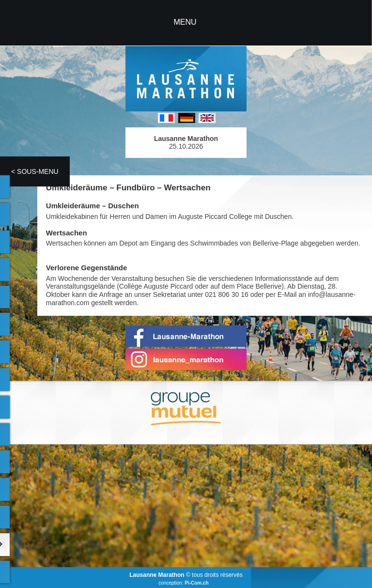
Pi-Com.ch (196, 583)
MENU (185, 22)
